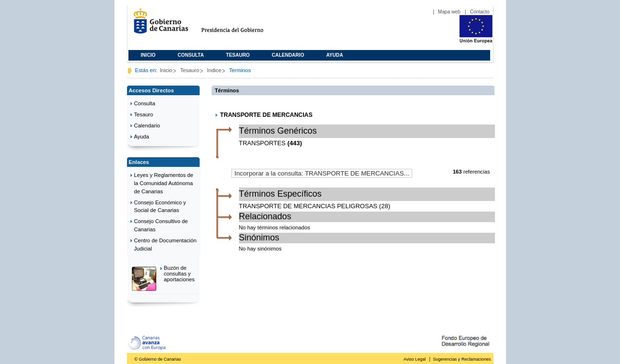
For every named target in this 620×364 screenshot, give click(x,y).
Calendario (288, 55)
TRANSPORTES (262, 143)
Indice (214, 70)
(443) (294, 143)
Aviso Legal (415, 359)
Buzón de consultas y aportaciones (179, 274)
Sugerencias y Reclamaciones (462, 359)
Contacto (480, 12)
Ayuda (335, 55)
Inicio (148, 55)
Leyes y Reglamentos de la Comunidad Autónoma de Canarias (164, 183)
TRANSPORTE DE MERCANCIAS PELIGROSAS (308, 206)
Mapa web (449, 12)
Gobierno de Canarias (158, 25)
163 (457, 172)
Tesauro (238, 55)
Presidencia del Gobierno (241, 25)
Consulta (191, 55)
